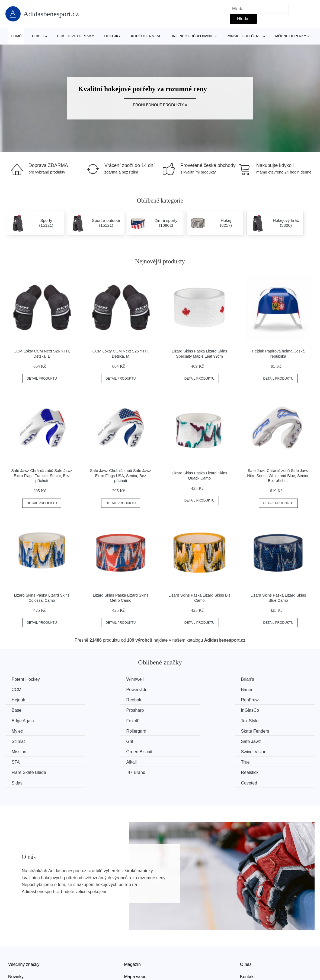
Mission (99, 730)
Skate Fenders (106, 720)
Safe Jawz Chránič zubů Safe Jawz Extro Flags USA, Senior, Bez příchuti (121, 476)
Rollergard (22, 720)
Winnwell (100, 679)
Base (97, 700)
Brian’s (177, 679)
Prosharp (180, 700)
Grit (254, 720)
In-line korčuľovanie (193, 36)
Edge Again (23, 710)
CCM (255, 679)
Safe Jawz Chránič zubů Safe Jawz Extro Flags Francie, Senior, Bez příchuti (42, 476)
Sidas (176, 751)
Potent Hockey (26, 679)
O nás (246, 932)
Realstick (100, 751)
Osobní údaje (137, 957)
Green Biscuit (184, 730)
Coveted (258, 751)
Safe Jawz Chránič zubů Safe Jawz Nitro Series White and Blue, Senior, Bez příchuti (278, 476)
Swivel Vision (263, 730)
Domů (16, 36)
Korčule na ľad (146, 36)
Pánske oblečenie (244, 36)
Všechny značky (24, 932)
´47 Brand (22, 751)
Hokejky (113, 36)
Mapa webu (135, 944)
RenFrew (21, 700)
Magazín (132, 932)
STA (16, 741)
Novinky (16, 944)
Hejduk (178, 690)
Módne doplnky (291, 36)
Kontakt (247, 944)
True (175, 741)
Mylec (256, 710)
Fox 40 (98, 710)
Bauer (97, 690)
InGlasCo (259, 700)
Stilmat (177, 720)
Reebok (258, 690)
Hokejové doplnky (76, 36)
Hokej (38, 36)
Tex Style (180, 710)
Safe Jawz (22, 730)
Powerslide (23, 690)
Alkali (97, 741)
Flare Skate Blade (268, 741)
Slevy (13, 957)
